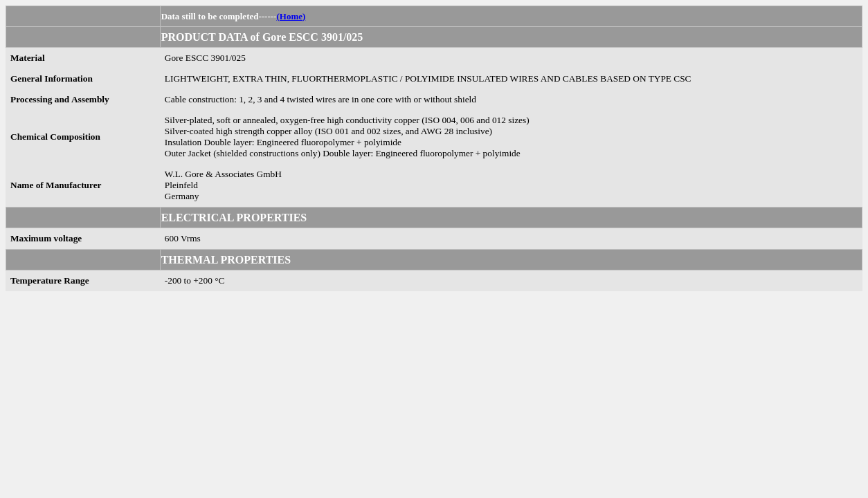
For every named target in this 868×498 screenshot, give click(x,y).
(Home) (291, 16)
